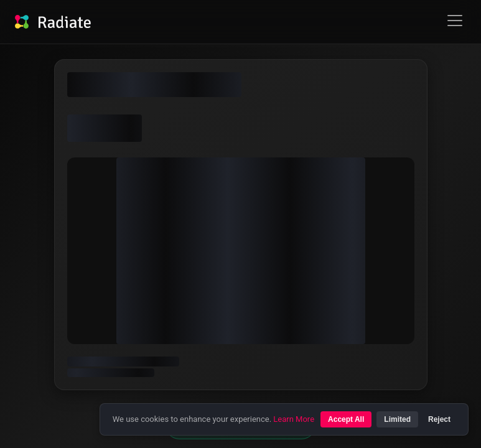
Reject (439, 419)
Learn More (294, 419)
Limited (397, 419)
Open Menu (455, 21)
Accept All (346, 419)
